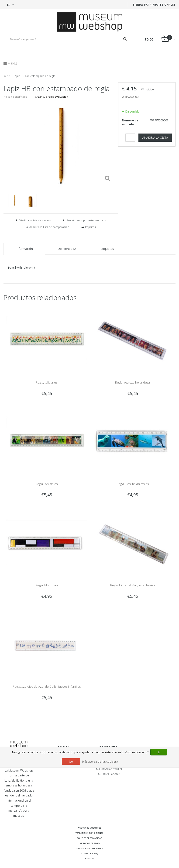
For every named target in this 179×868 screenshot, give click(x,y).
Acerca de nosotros (90, 828)
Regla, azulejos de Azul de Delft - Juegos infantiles (47, 686)
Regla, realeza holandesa (133, 382)
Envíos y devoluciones (90, 848)
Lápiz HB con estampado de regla (34, 76)
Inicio (7, 76)
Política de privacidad (89, 838)
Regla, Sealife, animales (133, 484)
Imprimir (91, 227)
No (71, 762)
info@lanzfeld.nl (111, 769)
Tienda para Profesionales (154, 5)
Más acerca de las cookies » (100, 762)
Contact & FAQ (90, 853)
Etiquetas (107, 249)
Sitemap (90, 859)
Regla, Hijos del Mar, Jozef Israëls (133, 585)
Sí (159, 752)
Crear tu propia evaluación (52, 97)
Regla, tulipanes (46, 382)
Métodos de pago (90, 843)
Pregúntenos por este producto (86, 220)
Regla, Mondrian (47, 585)
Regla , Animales (46, 484)
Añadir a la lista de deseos (35, 220)
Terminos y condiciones (89, 833)
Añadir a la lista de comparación (49, 227)
